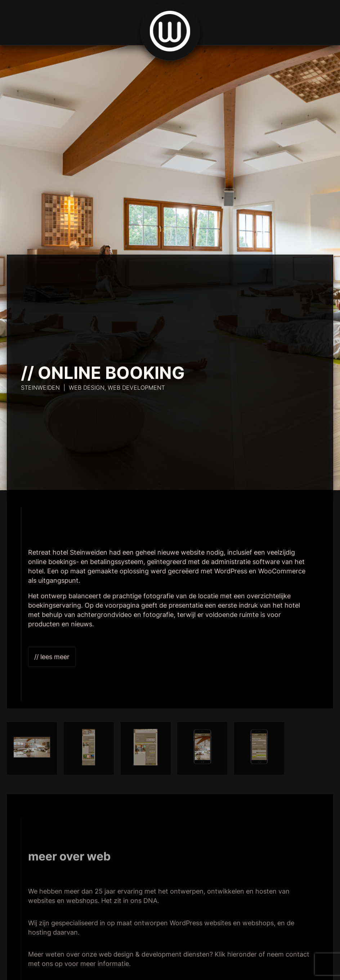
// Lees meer (52, 657)
